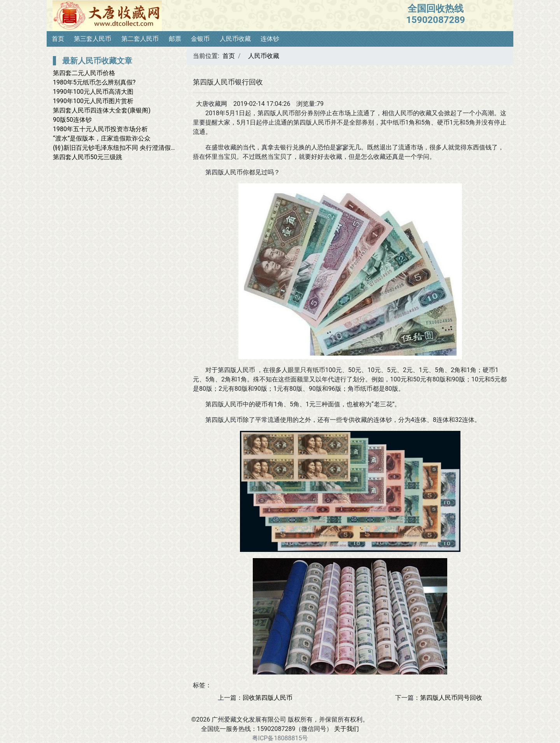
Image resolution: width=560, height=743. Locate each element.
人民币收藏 (235, 39)
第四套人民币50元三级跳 (87, 157)
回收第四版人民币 (268, 698)
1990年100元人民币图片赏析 (93, 101)
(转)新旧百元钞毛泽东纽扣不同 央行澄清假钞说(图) (123, 148)
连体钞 (270, 39)
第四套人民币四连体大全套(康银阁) (102, 110)
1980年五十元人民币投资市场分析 (100, 129)
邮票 (175, 39)
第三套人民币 (93, 39)
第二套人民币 (140, 39)
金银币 (200, 39)
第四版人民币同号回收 (451, 698)
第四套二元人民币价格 (84, 73)
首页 (58, 39)
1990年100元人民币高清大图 (93, 92)
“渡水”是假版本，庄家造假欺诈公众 (102, 138)
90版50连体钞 (72, 120)
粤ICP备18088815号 (280, 738)
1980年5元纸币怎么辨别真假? (94, 82)
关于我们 (346, 729)
